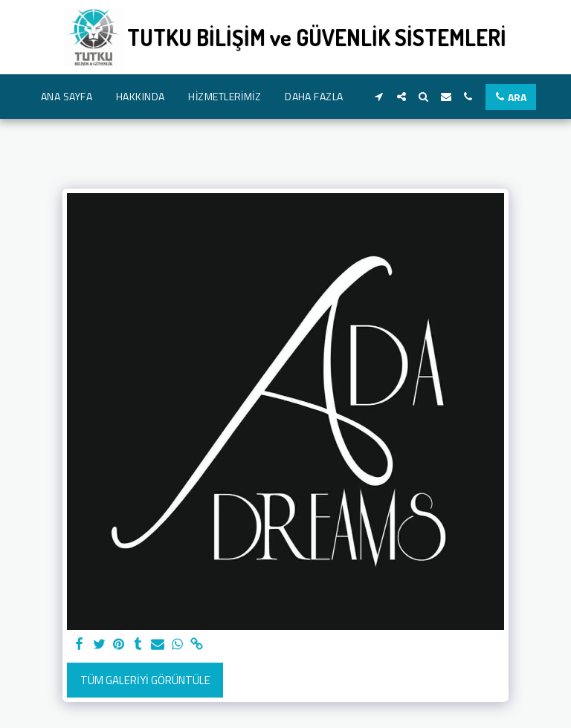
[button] (379, 97)
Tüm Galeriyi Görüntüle (145, 680)
